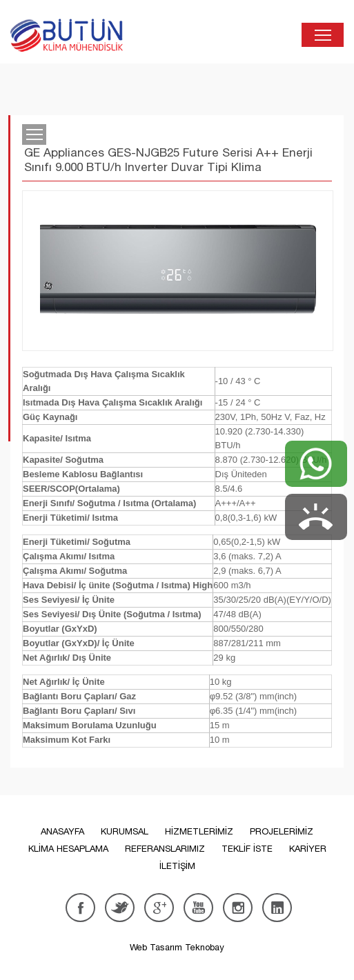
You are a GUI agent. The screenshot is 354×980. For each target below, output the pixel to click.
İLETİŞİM (177, 866)
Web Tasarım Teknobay (177, 947)
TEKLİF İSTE (247, 849)
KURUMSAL (125, 831)
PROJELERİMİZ (282, 831)
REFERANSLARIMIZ (165, 849)
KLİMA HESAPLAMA (68, 849)
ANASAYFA (62, 831)
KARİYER (308, 849)
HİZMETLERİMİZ (199, 831)
